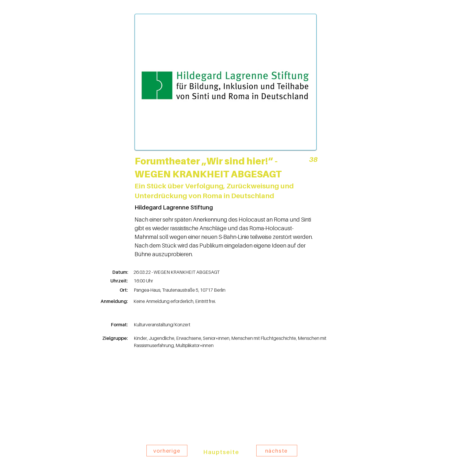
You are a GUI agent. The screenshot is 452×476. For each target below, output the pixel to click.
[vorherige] (167, 451)
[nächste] (277, 451)
